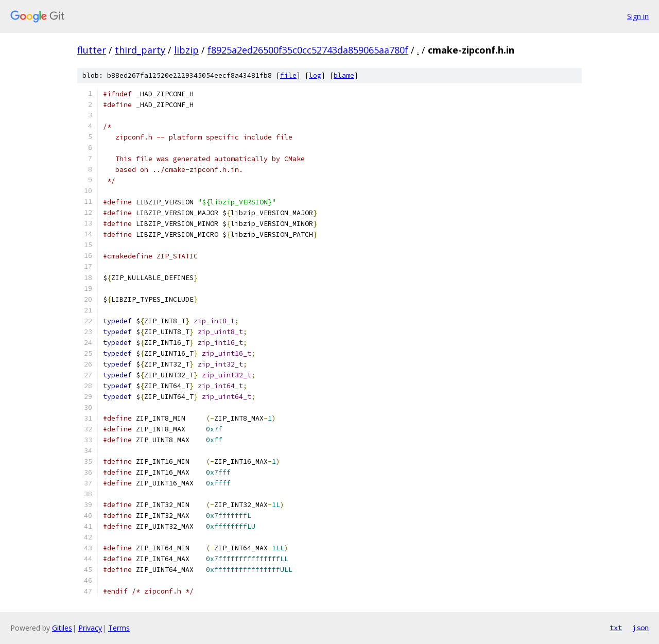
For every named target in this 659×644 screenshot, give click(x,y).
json (640, 628)
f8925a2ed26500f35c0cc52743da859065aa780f (308, 50)
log (315, 75)
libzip (186, 50)
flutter (92, 50)
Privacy (90, 628)
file (288, 75)
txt (616, 628)
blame (344, 75)
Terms (119, 628)
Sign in (638, 16)
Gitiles (62, 628)
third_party (140, 50)
